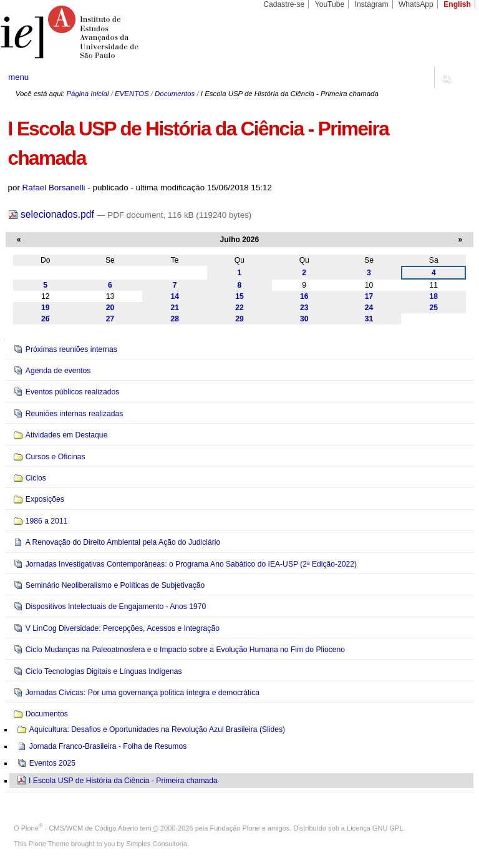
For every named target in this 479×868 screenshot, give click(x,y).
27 (110, 319)
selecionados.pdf (53, 214)
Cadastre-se (284, 4)
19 (46, 308)
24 (369, 308)
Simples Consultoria (157, 844)
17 (369, 296)
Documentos (175, 94)
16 (304, 296)
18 (434, 296)
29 (239, 319)
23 (304, 308)
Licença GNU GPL (375, 828)
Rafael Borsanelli (54, 188)
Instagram (372, 4)
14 (175, 296)
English (457, 4)
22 (239, 308)
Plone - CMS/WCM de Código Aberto (80, 828)
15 (239, 296)
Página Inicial (87, 94)
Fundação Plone (235, 828)
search (445, 77)
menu (18, 77)
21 (175, 308)
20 (110, 308)
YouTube (330, 4)
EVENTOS (132, 94)
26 (46, 319)
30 (304, 319)
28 (175, 319)
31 (369, 319)
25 (434, 308)
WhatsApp (416, 4)
